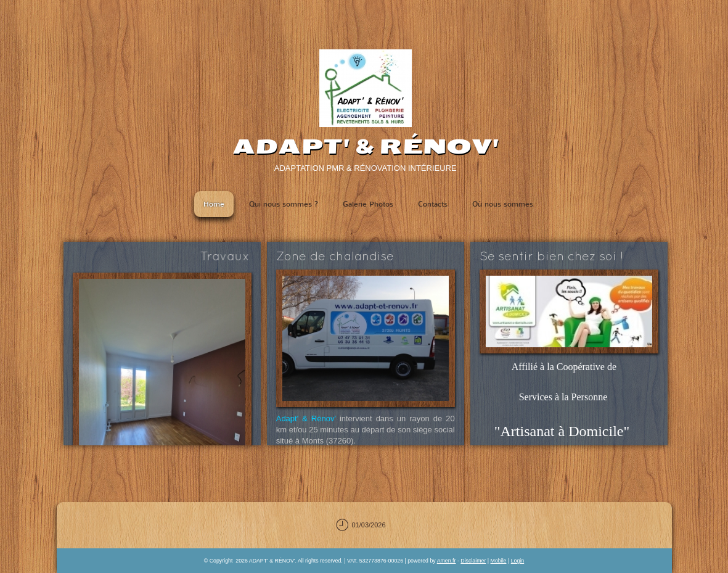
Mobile (499, 561)
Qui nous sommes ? (284, 204)
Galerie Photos (368, 204)
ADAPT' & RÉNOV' (365, 146)
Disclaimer (473, 561)
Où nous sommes (503, 204)
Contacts (433, 204)
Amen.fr (447, 561)
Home (214, 204)
